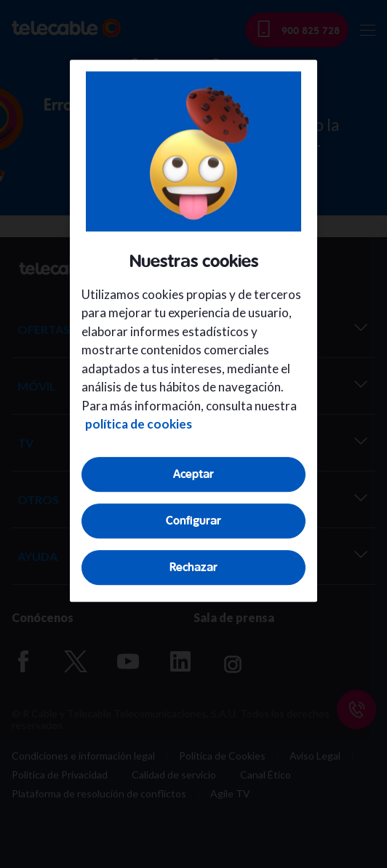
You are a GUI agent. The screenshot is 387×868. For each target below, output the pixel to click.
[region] (193, 331)
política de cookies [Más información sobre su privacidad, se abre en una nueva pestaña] (139, 424)
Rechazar (193, 567)
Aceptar (193, 474)
